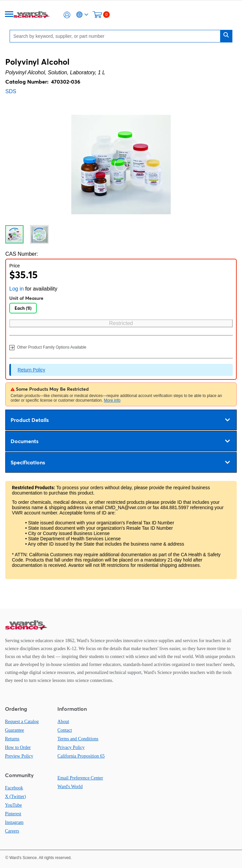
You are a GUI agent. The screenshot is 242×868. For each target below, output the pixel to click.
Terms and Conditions (78, 739)
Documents (120, 441)
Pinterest (13, 814)
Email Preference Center (80, 778)
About (63, 722)
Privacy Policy (71, 747)
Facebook (14, 788)
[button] (67, 15)
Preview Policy (19, 756)
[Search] (117, 36)
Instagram (14, 822)
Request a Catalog (22, 722)
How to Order (18, 747)
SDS (11, 91)
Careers (12, 831)
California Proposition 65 (81, 756)
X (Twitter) (15, 797)
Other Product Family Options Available (48, 348)
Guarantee (15, 730)
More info (112, 400)
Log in (17, 289)
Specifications (120, 462)
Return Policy (31, 370)
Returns (12, 739)
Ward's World (70, 787)
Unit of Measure (26, 298)
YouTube (13, 805)
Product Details (120, 420)
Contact (65, 730)
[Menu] (9, 15)
